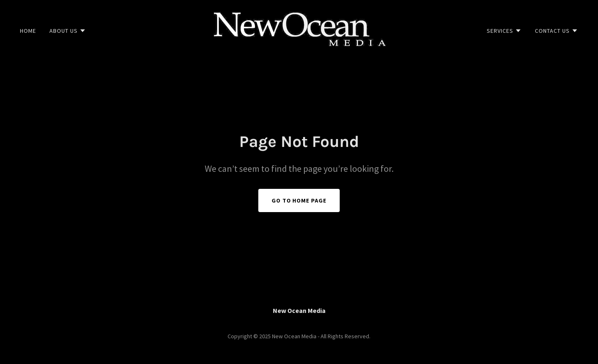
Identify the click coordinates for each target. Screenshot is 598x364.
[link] (299, 30)
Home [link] (28, 31)
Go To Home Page (299, 200)
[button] (68, 31)
